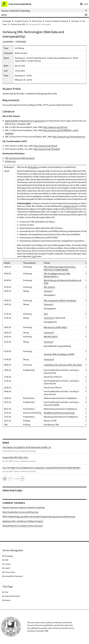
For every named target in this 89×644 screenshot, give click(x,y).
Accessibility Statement (14, 576)
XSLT (46, 314)
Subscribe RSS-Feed (12, 596)
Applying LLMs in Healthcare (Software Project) (23, 521)
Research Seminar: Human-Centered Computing (23, 507)
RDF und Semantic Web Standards (20, 158)
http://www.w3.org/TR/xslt (45, 146)
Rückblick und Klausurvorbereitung (59, 413)
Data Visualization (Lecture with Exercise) (20, 512)
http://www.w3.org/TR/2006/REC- (58, 130)
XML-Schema (49, 287)
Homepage (7, 21)
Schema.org (10, 161)
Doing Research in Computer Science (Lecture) (23, 526)
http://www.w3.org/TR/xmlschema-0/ (69, 137)
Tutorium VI (49, 359)
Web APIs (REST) (51, 337)
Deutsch (8, 600)
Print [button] (6, 592)
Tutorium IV (49, 333)
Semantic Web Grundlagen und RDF (59, 354)
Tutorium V (49, 342)
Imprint (7, 568)
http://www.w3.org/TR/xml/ (55, 127)
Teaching (75, 21)
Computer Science (22, 21)
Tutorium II (48, 304)
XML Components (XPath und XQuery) (60, 300)
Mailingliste (33, 167)
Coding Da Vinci (69, 206)
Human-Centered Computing (57, 21)
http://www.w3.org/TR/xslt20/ (47, 149)
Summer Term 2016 (18, 24)
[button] (5, 479)
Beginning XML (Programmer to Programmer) (25, 121)
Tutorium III (49, 318)
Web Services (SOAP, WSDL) (55, 327)
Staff (6, 560)
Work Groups (37, 21)
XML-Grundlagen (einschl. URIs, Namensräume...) (57, 275)
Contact (8, 564)
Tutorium (48, 291)
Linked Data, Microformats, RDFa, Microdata (63, 365)
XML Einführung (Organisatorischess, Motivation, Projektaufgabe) (60, 268)
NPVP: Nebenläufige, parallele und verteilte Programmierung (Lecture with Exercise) (39, 516)
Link (34, 256)
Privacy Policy (10, 572)
